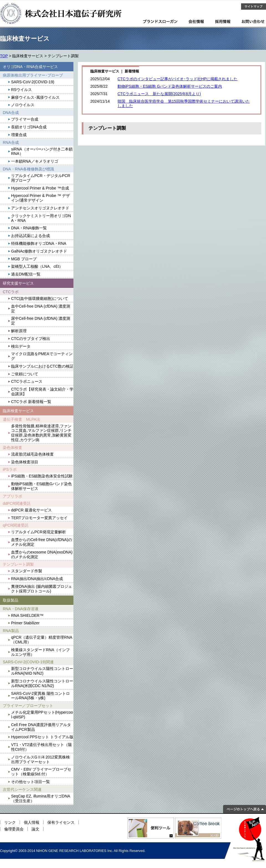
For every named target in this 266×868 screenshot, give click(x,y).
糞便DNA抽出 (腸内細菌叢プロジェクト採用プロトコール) (42, 589)
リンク (10, 822)
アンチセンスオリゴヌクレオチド (40, 208)
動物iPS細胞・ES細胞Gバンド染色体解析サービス (41, 486)
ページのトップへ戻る (245, 809)
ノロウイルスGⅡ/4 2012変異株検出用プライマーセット (40, 759)
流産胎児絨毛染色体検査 (32, 454)
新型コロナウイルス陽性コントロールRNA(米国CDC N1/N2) (42, 683)
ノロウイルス (23, 105)
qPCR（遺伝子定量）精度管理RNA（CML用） (42, 640)
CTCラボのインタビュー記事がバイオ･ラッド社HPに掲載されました (177, 79)
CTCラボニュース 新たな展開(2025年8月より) (159, 94)
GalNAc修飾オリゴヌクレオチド (39, 251)
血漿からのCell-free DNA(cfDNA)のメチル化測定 (42, 542)
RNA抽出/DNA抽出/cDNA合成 (37, 579)
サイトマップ (254, 7)
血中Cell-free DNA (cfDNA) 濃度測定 (41, 309)
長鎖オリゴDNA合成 (29, 127)
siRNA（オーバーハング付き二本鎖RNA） (42, 151)
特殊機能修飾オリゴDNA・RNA (39, 243)
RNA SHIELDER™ (27, 615)
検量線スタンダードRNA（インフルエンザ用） (40, 652)
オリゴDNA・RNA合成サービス (30, 67)
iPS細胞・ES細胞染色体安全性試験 (42, 476)
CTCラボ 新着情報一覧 (31, 402)
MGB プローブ (24, 259)
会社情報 (196, 21)
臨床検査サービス (18, 411)
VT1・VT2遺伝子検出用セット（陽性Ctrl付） (41, 747)
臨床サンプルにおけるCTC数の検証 (42, 366)
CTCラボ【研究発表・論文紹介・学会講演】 (42, 392)
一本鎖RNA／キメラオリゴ (35, 161)
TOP (4, 56)
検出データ (21, 346)
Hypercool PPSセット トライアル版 (42, 737)
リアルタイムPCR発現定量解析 (39, 532)
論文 (35, 829)
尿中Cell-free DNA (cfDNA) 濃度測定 (41, 321)
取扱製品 (11, 600)
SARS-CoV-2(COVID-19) (33, 82)
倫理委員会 (14, 829)
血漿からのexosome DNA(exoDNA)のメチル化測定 (42, 554)
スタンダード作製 (27, 571)
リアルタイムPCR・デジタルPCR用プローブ (41, 178)
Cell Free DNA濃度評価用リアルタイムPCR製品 (41, 727)
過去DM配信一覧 (26, 274)
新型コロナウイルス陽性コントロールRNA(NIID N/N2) (42, 671)
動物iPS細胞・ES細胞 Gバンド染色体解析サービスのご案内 (170, 86)
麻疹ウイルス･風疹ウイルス (35, 97)
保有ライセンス (61, 822)
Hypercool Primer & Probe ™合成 (40, 188)
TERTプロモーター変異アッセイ (39, 518)
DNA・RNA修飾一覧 (29, 228)
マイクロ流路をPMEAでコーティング (42, 356)
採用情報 (223, 21)
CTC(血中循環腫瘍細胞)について (40, 298)
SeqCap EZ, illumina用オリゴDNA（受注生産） (41, 798)
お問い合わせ (253, 21)
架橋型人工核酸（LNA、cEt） (37, 266)
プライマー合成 (25, 119)
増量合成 (19, 135)
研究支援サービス (18, 283)
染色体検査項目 (25, 462)
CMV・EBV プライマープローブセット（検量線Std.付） (41, 772)
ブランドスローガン (160, 21)
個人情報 (32, 822)
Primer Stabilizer (25, 623)
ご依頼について (25, 374)
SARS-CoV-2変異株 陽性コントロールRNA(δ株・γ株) (40, 696)
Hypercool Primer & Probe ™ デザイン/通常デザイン (40, 198)
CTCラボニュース (27, 381)
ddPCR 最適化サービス (31, 510)
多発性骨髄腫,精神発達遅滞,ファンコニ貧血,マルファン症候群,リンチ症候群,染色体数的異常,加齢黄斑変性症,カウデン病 (41, 433)
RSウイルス (21, 90)
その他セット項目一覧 (30, 782)
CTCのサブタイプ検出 (31, 339)
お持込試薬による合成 (30, 236)
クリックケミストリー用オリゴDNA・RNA (41, 218)
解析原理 (19, 331)
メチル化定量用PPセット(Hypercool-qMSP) (42, 715)
